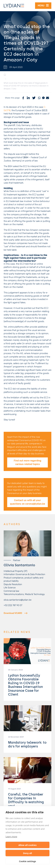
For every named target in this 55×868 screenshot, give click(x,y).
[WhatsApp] (39, 98)
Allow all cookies (28, 845)
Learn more (11, 836)
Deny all (27, 853)
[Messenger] (43, 98)
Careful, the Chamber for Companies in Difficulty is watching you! (26, 800)
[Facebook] (23, 98)
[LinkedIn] (28, 98)
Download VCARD (16, 613)
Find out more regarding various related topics (27, 462)
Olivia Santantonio (19, 565)
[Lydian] (14, 6)
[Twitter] (34, 98)
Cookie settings (28, 861)
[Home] (5, 75)
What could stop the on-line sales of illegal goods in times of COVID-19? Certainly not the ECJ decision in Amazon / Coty (26, 86)
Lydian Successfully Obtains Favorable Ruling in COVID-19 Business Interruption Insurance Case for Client (25, 685)
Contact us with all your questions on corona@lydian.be (27, 502)
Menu (43, 5)
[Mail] (48, 98)
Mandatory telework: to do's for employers (27, 744)
